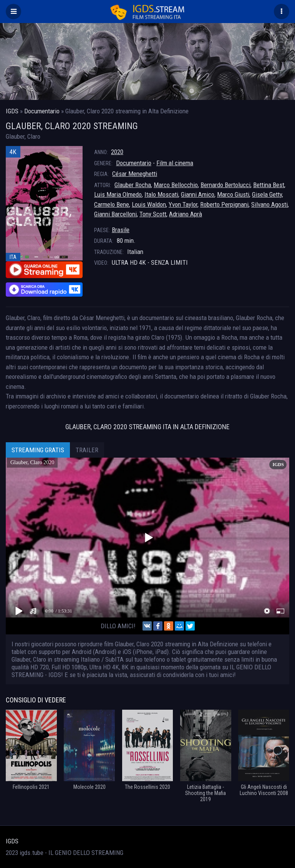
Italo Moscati (161, 194)
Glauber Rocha (133, 185)
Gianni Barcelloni (115, 214)
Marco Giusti (233, 194)
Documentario (134, 163)
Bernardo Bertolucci (225, 185)
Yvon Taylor (183, 204)
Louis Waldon (149, 204)
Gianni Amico (198, 194)
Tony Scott (153, 214)
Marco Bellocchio (176, 185)
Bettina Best (269, 185)
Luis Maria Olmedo (118, 194)
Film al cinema (175, 163)
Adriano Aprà (186, 214)
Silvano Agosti (269, 204)
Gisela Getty (267, 194)
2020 (117, 152)
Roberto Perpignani (224, 204)
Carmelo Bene (112, 204)
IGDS (12, 841)
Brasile (121, 230)
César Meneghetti (135, 174)
